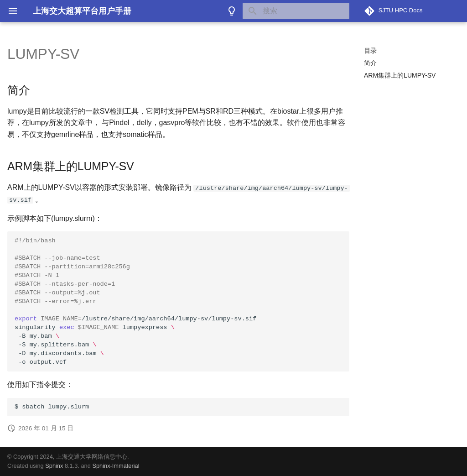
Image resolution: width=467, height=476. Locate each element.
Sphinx (54, 466)
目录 (370, 51)
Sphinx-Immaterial (116, 466)
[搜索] (296, 11)
